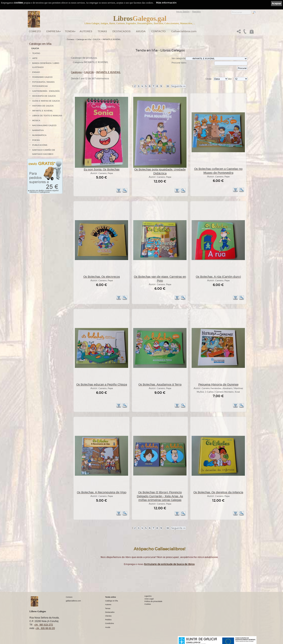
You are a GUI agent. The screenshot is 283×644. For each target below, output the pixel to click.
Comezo (35, 31)
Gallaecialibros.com (184, 31)
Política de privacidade (153, 601)
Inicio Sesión (183, 12)
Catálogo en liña (84, 39)
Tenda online (111, 597)
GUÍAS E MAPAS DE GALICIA (46, 101)
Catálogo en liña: (40, 44)
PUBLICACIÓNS (40, 145)
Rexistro (196, 12)
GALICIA (35, 48)
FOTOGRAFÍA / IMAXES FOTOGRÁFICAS (43, 84)
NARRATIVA (38, 130)
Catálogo (76, 72)
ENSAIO (36, 72)
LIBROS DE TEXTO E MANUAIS (47, 116)
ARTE (35, 58)
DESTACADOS (121, 31)
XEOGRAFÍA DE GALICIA (44, 96)
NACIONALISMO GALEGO (44, 125)
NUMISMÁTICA (39, 135)
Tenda (69, 31)
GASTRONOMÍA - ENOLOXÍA (46, 91)
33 (168, 86)
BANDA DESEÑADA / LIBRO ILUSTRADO (46, 65)
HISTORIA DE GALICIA (43, 106)
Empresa (53, 31)
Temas (102, 31)
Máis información (166, 3)
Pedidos (108, 620)
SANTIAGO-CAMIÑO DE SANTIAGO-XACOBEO (44, 152)
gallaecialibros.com (73, 601)
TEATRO (36, 53)
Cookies (148, 604)
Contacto (158, 31)
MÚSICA (36, 120)
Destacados (110, 612)
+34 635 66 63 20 (45, 628)
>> (178, 86)
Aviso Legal (149, 599)
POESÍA (36, 140)
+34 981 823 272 (43, 625)
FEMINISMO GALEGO (42, 77)
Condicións (110, 623)
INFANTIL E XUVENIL (42, 111)
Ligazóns (148, 596)
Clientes (108, 616)
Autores (86, 31)
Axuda (141, 31)
